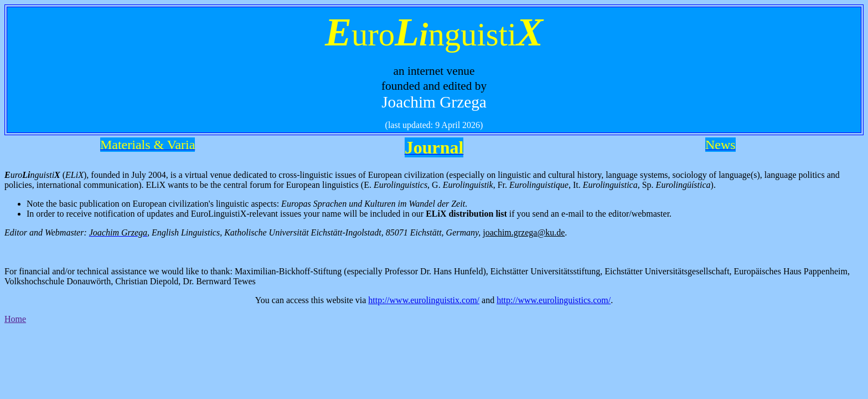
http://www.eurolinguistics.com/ (554, 300)
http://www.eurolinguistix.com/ (424, 300)
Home (15, 319)
